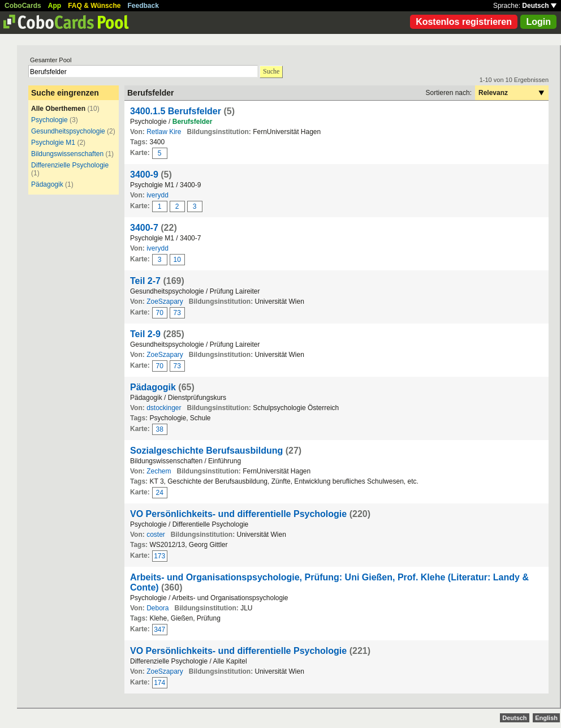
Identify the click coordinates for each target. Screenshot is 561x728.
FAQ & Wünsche (94, 6)
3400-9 (144, 175)
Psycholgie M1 (53, 143)
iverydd (157, 195)
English (546, 718)
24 (160, 493)
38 (160, 429)
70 (160, 313)
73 (177, 313)
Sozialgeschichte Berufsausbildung (206, 451)
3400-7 (144, 228)
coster (156, 535)
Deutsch (539, 6)
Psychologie (49, 120)
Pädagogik (47, 184)
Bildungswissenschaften (67, 154)
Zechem (159, 471)
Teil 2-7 (145, 281)
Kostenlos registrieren (464, 22)
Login (538, 22)
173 (159, 556)
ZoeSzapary (165, 301)
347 (159, 630)
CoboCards (23, 6)
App (55, 6)
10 (177, 260)
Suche (271, 71)
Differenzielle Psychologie (70, 165)
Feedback (143, 6)
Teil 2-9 (145, 334)
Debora (157, 608)
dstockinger (164, 408)
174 (159, 683)
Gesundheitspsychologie (68, 131)
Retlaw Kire (164, 132)
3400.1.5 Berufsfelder (176, 111)
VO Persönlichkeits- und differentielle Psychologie (238, 514)
